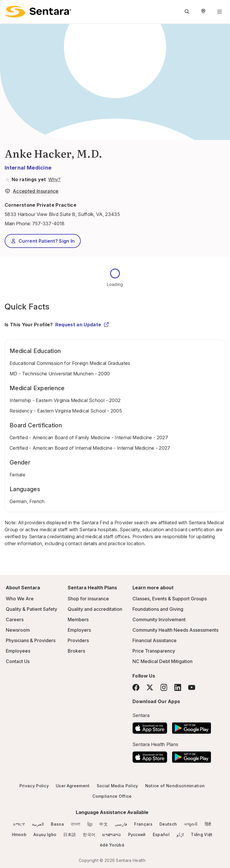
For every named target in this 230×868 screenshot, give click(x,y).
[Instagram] (164, 687)
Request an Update (82, 325)
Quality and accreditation (95, 609)
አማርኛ (19, 824)
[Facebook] (136, 687)
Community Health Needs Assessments (175, 630)
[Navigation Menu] (220, 12)
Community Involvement (159, 620)
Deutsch (168, 824)
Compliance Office (112, 796)
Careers (15, 620)
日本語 (70, 834)
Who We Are (20, 599)
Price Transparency (154, 651)
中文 (104, 824)
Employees (18, 651)
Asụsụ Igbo (45, 834)
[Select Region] (203, 12)
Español (161, 834)
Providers (78, 640)
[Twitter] (150, 687)
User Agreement (73, 786)
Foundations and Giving (158, 609)
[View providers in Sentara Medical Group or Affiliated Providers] (54, 179)
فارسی (121, 824)
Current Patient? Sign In (43, 241)
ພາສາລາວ (112, 834)
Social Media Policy (117, 786)
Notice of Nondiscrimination (175, 786)
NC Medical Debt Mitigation (162, 661)
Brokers (76, 651)
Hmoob (19, 834)
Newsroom (18, 630)
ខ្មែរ (90, 824)
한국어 (89, 834)
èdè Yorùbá (112, 845)
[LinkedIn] (178, 687)
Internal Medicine (28, 168)
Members (78, 620)
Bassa (57, 824)
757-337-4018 (48, 224)
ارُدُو (180, 834)
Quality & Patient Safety (32, 609)
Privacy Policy (34, 786)
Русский (137, 834)
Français (143, 824)
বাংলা (76, 824)
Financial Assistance (154, 640)
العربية (38, 824)
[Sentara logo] (38, 12)
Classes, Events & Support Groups (170, 599)
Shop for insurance (88, 599)
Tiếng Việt (202, 834)
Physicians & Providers (31, 640)
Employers (79, 630)
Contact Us (18, 661)
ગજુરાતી (191, 824)
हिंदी (208, 824)
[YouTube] (192, 687)
